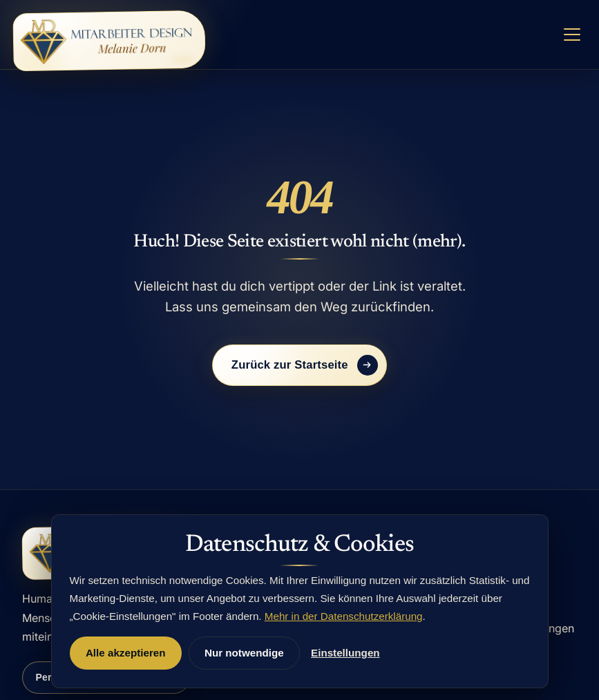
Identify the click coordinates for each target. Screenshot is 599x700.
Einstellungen (345, 653)
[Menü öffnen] (572, 35)
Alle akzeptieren (126, 653)
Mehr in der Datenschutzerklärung (344, 616)
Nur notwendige (244, 653)
